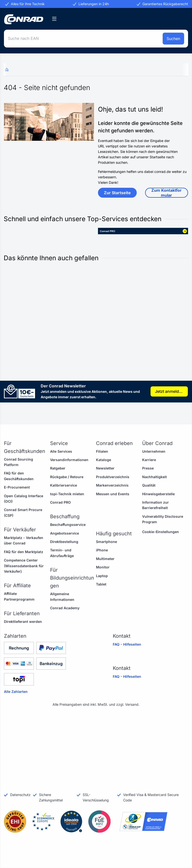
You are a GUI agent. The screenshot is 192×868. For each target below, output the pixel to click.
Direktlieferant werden (23, 622)
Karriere (149, 460)
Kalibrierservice (64, 485)
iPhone (102, 550)
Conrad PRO (60, 502)
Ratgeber (58, 468)
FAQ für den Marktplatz (24, 552)
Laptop (102, 576)
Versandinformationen (69, 460)
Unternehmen (154, 451)
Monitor (103, 567)
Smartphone (106, 542)
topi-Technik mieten (67, 494)
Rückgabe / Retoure (67, 477)
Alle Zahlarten (16, 692)
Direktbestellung (64, 542)
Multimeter (105, 559)
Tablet (101, 584)
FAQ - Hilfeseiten (127, 644)
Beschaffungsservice (68, 525)
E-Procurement (17, 487)
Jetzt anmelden (169, 391)
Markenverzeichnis (112, 485)
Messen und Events (113, 494)
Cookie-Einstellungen (161, 532)
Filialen (102, 451)
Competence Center (21, 560)
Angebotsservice (65, 533)
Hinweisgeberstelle (158, 494)
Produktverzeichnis (113, 477)
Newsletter (105, 468)
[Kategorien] (54, 19)
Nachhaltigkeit (154, 477)
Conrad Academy (65, 608)
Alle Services (61, 451)
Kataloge (104, 460)
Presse (148, 468)
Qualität (149, 485)
